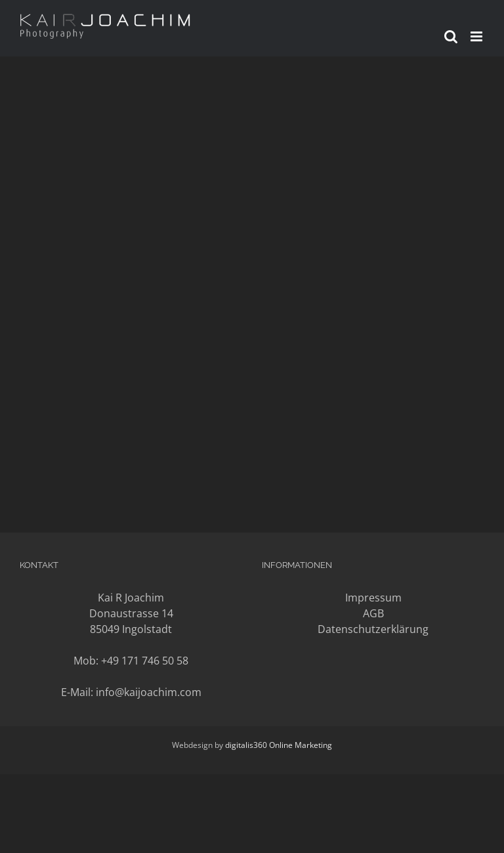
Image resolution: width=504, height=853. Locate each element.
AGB (373, 613)
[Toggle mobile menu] (477, 36)
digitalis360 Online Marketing (279, 745)
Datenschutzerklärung (373, 629)
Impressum (373, 598)
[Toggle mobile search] (451, 36)
